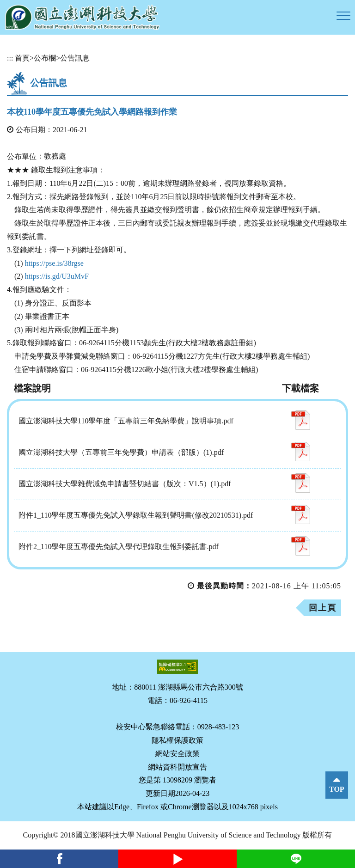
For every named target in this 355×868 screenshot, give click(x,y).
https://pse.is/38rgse (54, 263)
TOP (337, 789)
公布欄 (45, 58)
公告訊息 (75, 58)
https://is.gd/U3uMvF (57, 276)
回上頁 (323, 608)
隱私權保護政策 (177, 740)
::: (10, 58)
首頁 (22, 58)
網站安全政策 (177, 754)
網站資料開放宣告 (177, 767)
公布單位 (22, 156)
